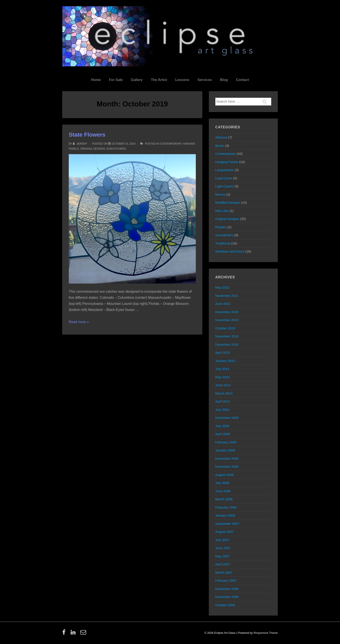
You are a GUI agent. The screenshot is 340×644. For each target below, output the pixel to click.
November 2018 (227, 336)
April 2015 (223, 353)
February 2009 (226, 442)
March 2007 (224, 572)
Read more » (79, 322)
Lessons (182, 80)
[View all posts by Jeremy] (80, 144)
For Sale (116, 80)
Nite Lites (222, 211)
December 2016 (227, 344)
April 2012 (223, 401)
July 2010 (222, 410)
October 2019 (225, 328)
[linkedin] (74, 634)
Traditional (223, 243)
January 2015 (225, 361)
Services (205, 80)
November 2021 (227, 296)
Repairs (221, 227)
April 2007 (223, 564)
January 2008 (225, 515)
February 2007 (226, 580)
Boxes (220, 146)
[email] (84, 634)
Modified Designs (228, 202)
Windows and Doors (230, 251)
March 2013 (224, 393)
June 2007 (223, 548)
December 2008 (227, 458)
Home (96, 80)
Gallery (137, 80)
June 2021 (223, 304)
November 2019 (227, 320)
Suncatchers (116, 149)
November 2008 (227, 466)
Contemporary (171, 144)
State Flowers (87, 135)
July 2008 (222, 483)
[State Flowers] (123, 144)
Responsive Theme (266, 633)
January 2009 (225, 450)
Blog (224, 80)
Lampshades (225, 170)
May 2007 (222, 556)
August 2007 (224, 532)
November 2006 (227, 597)
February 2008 (226, 507)
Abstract (221, 137)
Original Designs (93, 149)
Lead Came (224, 178)
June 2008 (223, 491)
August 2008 (224, 475)
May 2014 (222, 377)
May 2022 (222, 287)
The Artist (159, 80)
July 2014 (222, 369)
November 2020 (227, 312)
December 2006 (227, 589)
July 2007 (222, 540)
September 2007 (227, 524)
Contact (242, 80)
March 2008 (224, 499)
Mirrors (220, 194)
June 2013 (223, 385)
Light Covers (224, 186)
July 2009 (222, 426)
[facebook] (65, 634)
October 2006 (225, 605)
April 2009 (223, 434)
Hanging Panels (227, 162)
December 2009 (227, 418)
